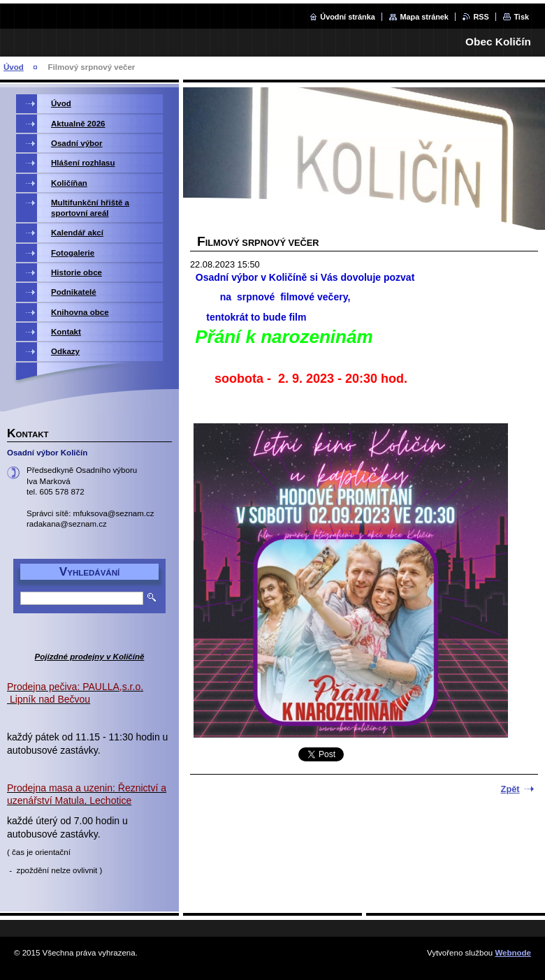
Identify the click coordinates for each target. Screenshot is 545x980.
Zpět (510, 789)
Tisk (521, 17)
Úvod (14, 67)
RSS (481, 17)
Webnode (513, 953)
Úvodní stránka (348, 17)
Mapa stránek (424, 17)
